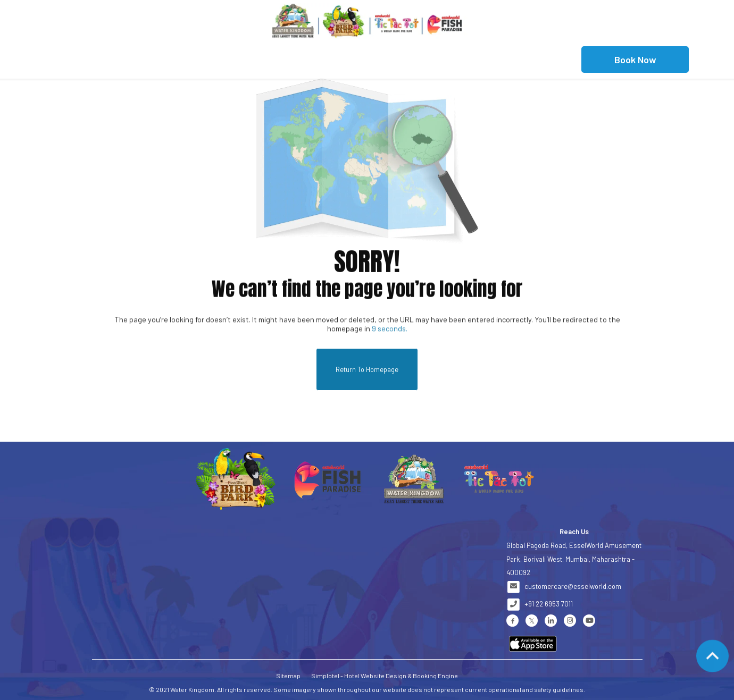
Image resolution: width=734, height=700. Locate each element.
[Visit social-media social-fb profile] (512, 621)
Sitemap (288, 676)
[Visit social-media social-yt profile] (589, 621)
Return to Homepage (367, 369)
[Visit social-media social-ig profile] (570, 621)
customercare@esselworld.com (573, 586)
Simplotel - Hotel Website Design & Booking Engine (385, 676)
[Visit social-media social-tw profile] (532, 621)
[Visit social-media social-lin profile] (551, 621)
